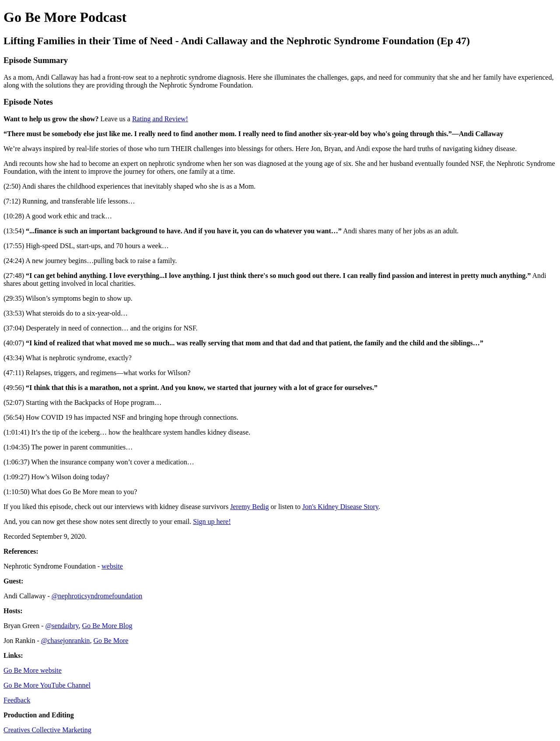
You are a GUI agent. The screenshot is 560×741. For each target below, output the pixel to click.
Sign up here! (212, 522)
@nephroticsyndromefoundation (97, 596)
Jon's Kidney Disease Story (340, 507)
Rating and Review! (160, 119)
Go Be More (111, 641)
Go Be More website (33, 670)
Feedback (17, 700)
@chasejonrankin (66, 641)
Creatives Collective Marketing (47, 730)
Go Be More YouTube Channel (47, 685)
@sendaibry (62, 626)
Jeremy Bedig (249, 507)
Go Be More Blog (107, 626)
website (112, 566)
